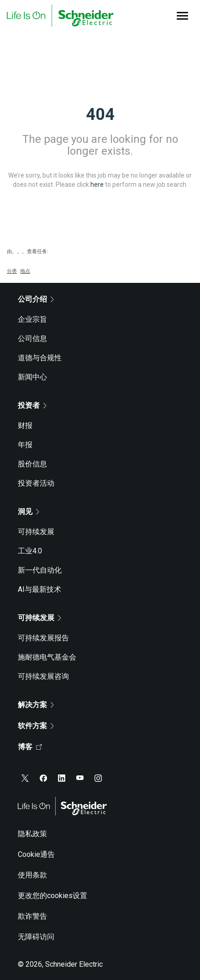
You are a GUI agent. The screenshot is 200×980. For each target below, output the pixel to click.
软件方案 (36, 726)
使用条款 (32, 875)
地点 (25, 271)
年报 (25, 445)
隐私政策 (32, 834)
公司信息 (32, 338)
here (97, 184)
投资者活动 (36, 483)
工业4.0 (30, 551)
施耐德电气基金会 (47, 657)
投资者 (32, 405)
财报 (25, 425)
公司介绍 (36, 299)
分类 (12, 271)
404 (100, 114)
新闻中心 (32, 377)
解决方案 (36, 705)
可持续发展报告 (43, 638)
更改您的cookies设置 (53, 896)
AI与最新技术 (39, 589)
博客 (30, 747)
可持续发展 (36, 532)
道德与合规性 (40, 358)
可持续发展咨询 (43, 676)
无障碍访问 (36, 937)
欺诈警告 (32, 916)
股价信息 (32, 464)
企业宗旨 (32, 319)
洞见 (29, 512)
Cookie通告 (36, 854)
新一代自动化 (40, 570)
